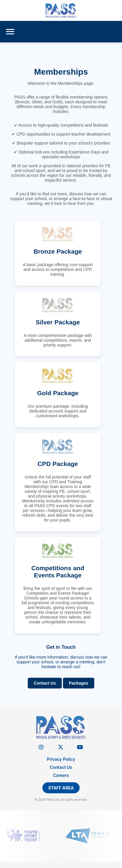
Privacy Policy (61, 759)
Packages (79, 683)
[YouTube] (80, 747)
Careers (61, 775)
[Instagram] (41, 747)
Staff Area (61, 788)
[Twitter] (60, 747)
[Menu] (10, 32)
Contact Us (45, 683)
